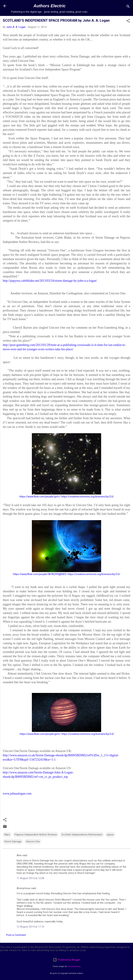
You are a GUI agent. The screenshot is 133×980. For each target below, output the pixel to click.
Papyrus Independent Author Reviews (36, 835)
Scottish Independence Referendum (82, 835)
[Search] (128, 7)
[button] (128, 21)
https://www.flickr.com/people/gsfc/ (40, 497)
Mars (7, 835)
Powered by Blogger (67, 960)
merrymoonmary (74, 966)
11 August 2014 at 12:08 (30, 878)
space (110, 835)
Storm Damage (13, 841)
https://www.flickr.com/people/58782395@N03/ (40, 574)
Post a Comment (16, 935)
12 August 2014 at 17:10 (30, 927)
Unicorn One (33, 841)
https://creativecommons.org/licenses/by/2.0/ (87, 497)
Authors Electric (49, 6)
